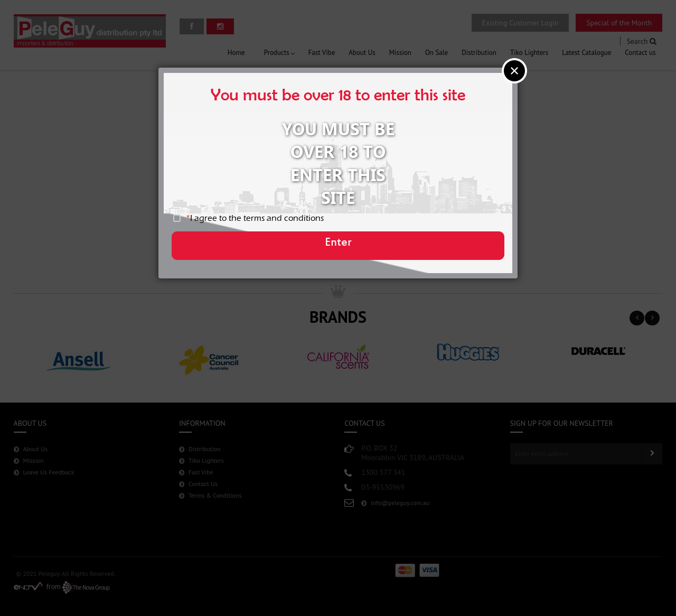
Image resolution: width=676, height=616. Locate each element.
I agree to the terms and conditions (263, 222)
